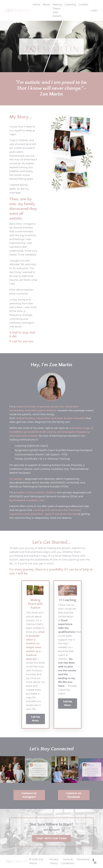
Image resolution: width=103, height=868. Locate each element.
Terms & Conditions (68, 861)
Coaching (70, 5)
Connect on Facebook (74, 795)
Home (36, 5)
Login (94, 10)
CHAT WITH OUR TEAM (51, 838)
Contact (83, 5)
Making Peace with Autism (57, 10)
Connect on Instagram (29, 795)
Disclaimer (83, 859)
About (46, 5)
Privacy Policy (54, 861)
